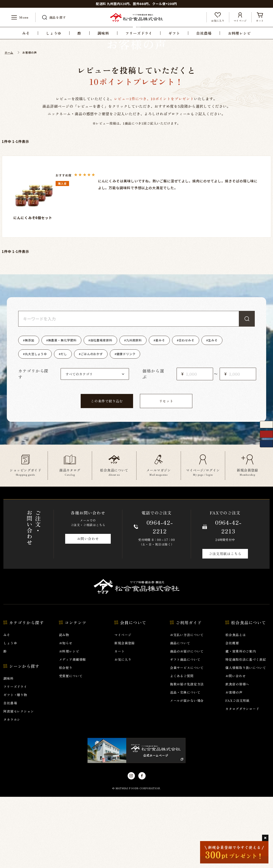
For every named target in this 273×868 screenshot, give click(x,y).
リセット (166, 472)
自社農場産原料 (101, 411)
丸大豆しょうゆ (36, 425)
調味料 (9, 750)
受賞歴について (71, 747)
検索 (247, 390)
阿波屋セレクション (19, 782)
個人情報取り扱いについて (246, 739)
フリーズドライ (15, 758)
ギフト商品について (185, 731)
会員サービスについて (187, 739)
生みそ (213, 411)
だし (64, 425)
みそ (7, 706)
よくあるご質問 (182, 747)
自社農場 (10, 774)
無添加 (30, 411)
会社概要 (232, 714)
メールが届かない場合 (187, 772)
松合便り (66, 739)
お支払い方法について (187, 706)
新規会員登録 (125, 714)
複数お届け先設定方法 (187, 755)
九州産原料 (134, 411)
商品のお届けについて (187, 722)
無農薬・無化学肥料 (62, 411)
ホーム (9, 124)
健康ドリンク (126, 425)
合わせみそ (187, 411)
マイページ (123, 706)
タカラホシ (12, 791)
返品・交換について (185, 763)
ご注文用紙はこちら (225, 625)
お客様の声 (234, 763)
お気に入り (123, 731)
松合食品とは (236, 706)
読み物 (64, 706)
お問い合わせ (88, 610)
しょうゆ (10, 714)
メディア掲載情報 (73, 731)
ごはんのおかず (92, 425)
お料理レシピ (69, 722)
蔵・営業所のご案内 (241, 722)
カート (120, 722)
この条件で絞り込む (107, 472)
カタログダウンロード (242, 780)
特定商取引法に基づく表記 (246, 731)
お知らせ (66, 714)
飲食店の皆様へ (237, 755)
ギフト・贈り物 (15, 766)
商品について (180, 714)
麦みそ (160, 411)
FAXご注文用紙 (237, 772)
